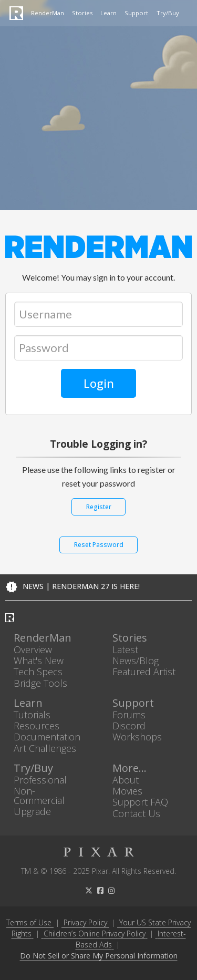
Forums (129, 714)
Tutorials (32, 714)
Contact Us (136, 813)
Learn (108, 13)
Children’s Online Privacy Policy (95, 933)
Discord (129, 726)
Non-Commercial (39, 796)
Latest (125, 650)
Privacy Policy (85, 922)
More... (129, 768)
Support (136, 13)
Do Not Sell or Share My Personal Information (99, 956)
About (126, 780)
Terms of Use (29, 922)
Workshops (137, 737)
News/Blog (136, 661)
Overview (33, 650)
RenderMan (48, 13)
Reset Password (99, 545)
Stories (82, 13)
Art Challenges (45, 748)
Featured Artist (144, 672)
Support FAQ (140, 802)
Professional (40, 780)
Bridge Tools (40, 683)
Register (99, 507)
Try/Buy (168, 13)
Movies (127, 791)
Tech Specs (38, 672)
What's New (39, 661)
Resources (37, 726)
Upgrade (32, 812)
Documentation (47, 737)
